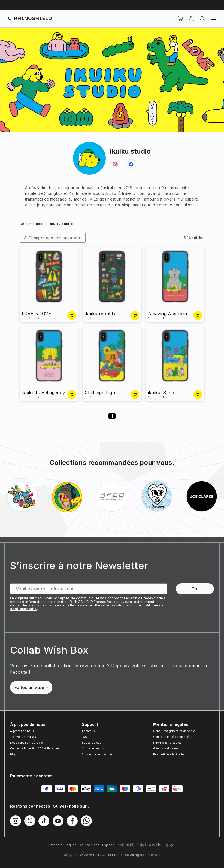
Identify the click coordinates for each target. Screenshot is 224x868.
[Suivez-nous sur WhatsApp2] (86, 821)
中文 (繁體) (126, 845)
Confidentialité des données (172, 737)
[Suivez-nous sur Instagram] (16, 821)
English (71, 845)
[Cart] (180, 19)
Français (55, 845)
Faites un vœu (31, 687)
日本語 (142, 845)
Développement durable (26, 743)
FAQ (85, 737)
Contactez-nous (93, 748)
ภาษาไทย (156, 845)
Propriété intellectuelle (168, 754)
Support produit (93, 743)
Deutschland (89, 845)
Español (109, 845)
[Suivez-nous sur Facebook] (72, 821)
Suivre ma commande (97, 754)
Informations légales (167, 743)
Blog (13, 754)
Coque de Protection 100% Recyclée (35, 748)
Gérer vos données (166, 748)
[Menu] (213, 19)
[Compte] (191, 19)
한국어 (171, 845)
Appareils (88, 731)
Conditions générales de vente (174, 731)
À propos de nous (22, 731)
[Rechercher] (202, 19)
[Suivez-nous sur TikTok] (44, 821)
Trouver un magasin (24, 737)
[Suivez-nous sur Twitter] (30, 821)
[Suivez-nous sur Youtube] (58, 821)
